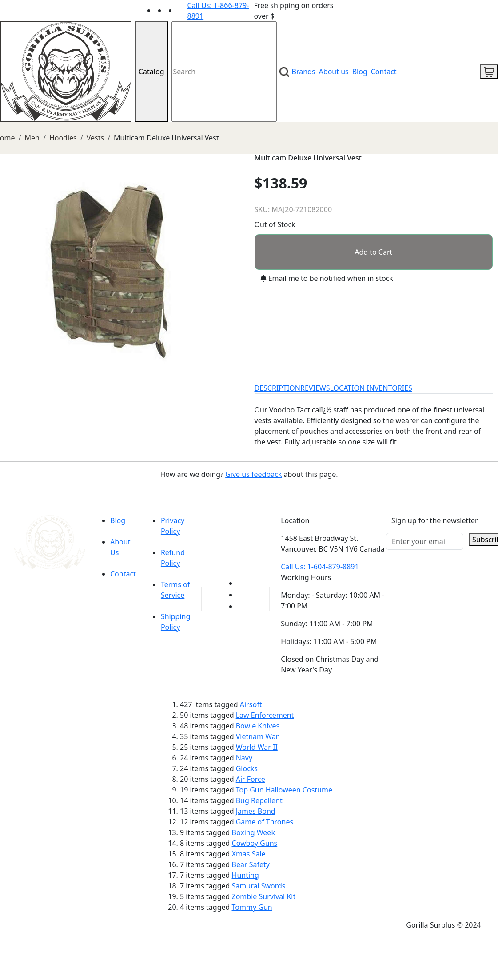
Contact (384, 72)
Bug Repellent (259, 800)
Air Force (251, 779)
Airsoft (251, 704)
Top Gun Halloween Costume (284, 790)
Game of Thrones (265, 822)
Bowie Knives (258, 726)
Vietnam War (257, 736)
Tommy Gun (252, 907)
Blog (360, 72)
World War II (257, 747)
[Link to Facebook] (243, 595)
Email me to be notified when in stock (327, 278)
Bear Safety (251, 864)
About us (334, 72)
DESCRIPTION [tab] (278, 388)
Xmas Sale (249, 854)
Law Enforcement (265, 715)
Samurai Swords (259, 886)
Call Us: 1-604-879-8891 (320, 567)
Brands (304, 72)
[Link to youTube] (243, 583)
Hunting (245, 875)
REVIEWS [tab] (315, 388)
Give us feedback (253, 474)
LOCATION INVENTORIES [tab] (371, 388)
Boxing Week (253, 832)
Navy (244, 758)
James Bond (256, 811)
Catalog (151, 72)
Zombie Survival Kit (264, 896)
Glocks (247, 768)
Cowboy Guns (255, 843)
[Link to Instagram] (182, 10)
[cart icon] (489, 72)
